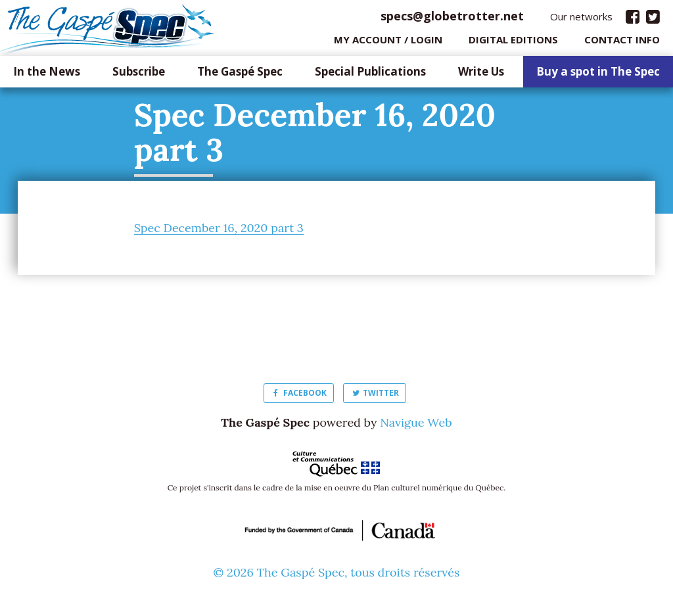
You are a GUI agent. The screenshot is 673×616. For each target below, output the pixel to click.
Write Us (481, 75)
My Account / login (388, 43)
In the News (47, 75)
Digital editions (513, 43)
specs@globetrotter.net (452, 19)
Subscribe (139, 75)
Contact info (622, 43)
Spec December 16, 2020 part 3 (219, 231)
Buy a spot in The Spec (598, 75)
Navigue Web (416, 426)
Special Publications (370, 75)
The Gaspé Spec (240, 75)
